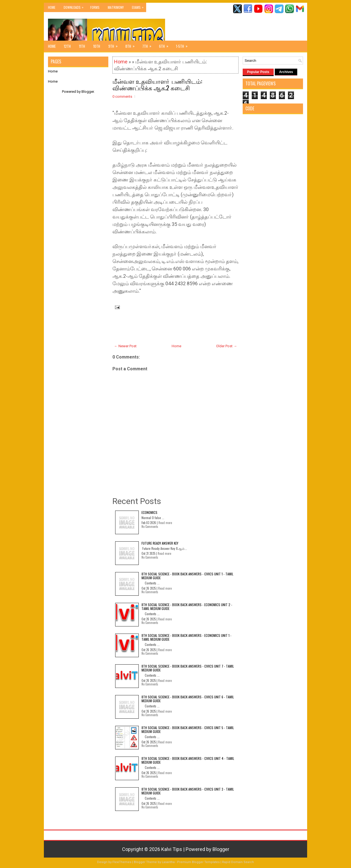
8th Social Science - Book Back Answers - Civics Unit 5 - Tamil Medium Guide (188, 730)
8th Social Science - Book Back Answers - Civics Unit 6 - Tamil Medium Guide (188, 699)
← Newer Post (125, 346)
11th (82, 46)
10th (97, 46)
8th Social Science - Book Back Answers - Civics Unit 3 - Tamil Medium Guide (188, 791)
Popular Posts (258, 72)
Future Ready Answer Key (160, 543)
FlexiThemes (122, 862)
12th (67, 46)
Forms (95, 7)
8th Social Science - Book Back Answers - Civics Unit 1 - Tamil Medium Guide (187, 576)
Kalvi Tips (172, 849)
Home (52, 7)
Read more (165, 523)
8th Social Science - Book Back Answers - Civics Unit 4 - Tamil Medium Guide (188, 760)
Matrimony (116, 7)
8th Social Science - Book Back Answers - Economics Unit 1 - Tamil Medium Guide (186, 637)
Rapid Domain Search (238, 862)
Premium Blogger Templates (198, 862)
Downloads (75, 6)
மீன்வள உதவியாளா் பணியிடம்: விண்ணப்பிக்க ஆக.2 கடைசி (157, 84)
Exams (139, 6)
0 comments (122, 96)
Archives (286, 72)
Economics (149, 512)
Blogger (88, 92)
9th (115, 45)
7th (149, 45)
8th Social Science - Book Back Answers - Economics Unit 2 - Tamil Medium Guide (187, 607)
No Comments (150, 527)
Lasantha (168, 862)
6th (165, 45)
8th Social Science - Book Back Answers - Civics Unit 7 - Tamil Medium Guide (188, 668)
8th (132, 45)
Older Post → (227, 346)
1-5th (184, 45)
